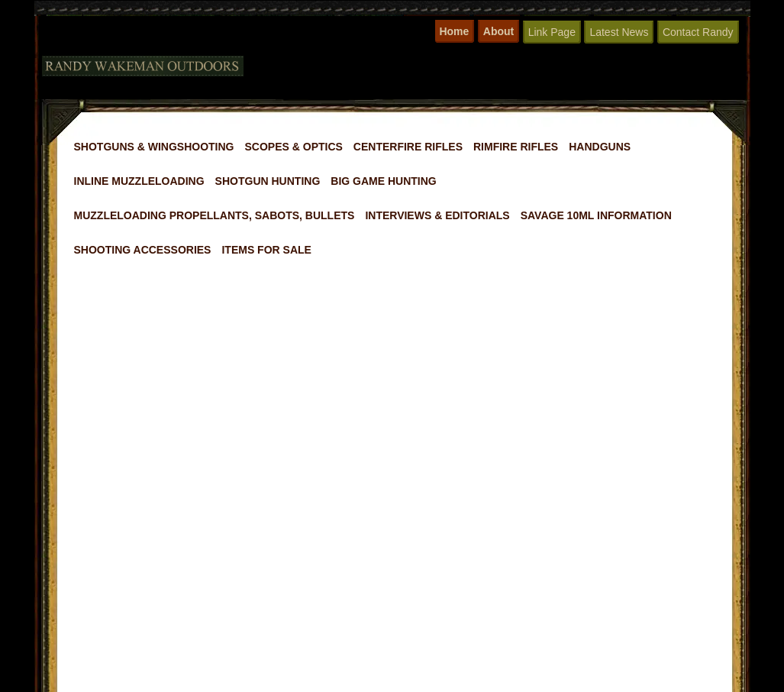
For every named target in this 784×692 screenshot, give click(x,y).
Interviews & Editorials (437, 215)
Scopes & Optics (294, 147)
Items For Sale (266, 250)
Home (454, 31)
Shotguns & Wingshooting (154, 147)
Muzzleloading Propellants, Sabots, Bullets (215, 215)
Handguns (600, 147)
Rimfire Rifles (516, 147)
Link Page (552, 32)
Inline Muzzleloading (139, 181)
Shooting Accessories (143, 250)
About (498, 31)
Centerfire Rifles (408, 147)
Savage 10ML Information (596, 215)
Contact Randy (698, 32)
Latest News (619, 32)
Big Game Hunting (383, 181)
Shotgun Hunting (268, 181)
